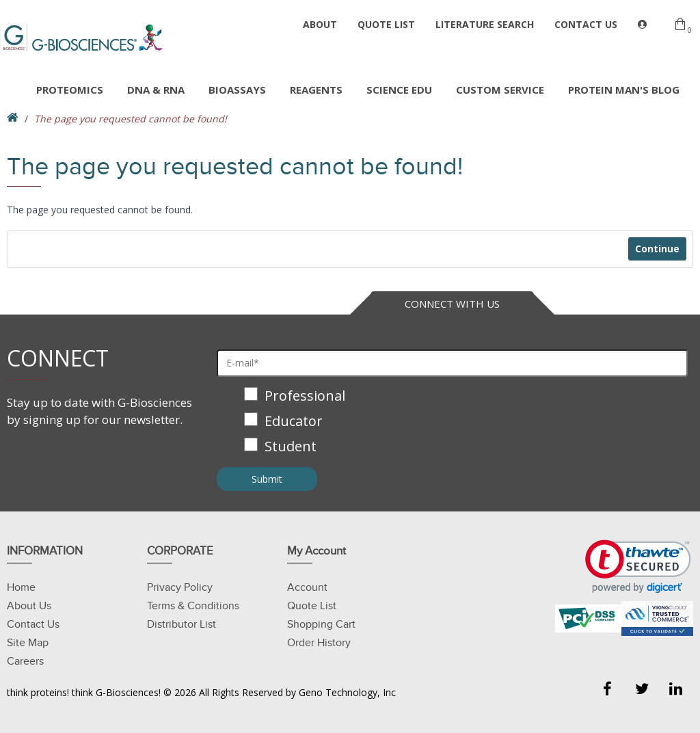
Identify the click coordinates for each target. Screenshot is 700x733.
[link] (638, 567)
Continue (657, 249)
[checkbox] (452, 422)
